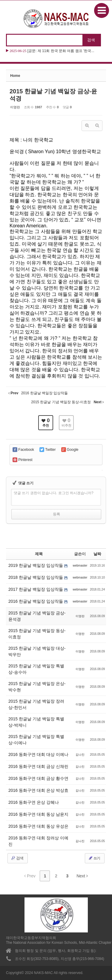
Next (82, 876)
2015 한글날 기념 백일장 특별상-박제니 (36, 722)
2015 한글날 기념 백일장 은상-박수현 (37, 687)
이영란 (15, 107)
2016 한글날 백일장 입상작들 (36, 601)
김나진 (80, 755)
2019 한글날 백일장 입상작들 (36, 565)
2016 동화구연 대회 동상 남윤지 (38, 814)
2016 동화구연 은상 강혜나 (34, 802)
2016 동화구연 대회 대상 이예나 (38, 754)
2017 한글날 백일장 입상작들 (36, 589)
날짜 (97, 554)
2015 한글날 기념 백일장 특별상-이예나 (36, 740)
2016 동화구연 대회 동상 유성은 (38, 826)
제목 (39, 554)
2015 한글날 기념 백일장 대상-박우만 (37, 651)
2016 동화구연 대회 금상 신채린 (38, 766)
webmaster (80, 566)
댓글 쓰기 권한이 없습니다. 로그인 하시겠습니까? (54, 493)
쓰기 (94, 858)
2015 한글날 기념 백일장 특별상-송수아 (36, 669)
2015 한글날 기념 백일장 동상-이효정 (37, 634)
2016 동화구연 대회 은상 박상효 (38, 790)
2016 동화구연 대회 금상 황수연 (38, 778)
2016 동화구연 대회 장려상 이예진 (38, 841)
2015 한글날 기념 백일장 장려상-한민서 (36, 704)
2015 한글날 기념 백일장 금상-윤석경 (37, 616)
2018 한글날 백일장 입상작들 (36, 577)
